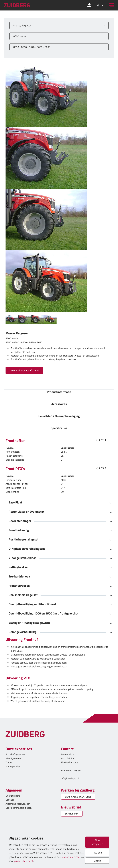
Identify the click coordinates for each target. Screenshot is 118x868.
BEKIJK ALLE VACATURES (78, 797)
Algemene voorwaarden (18, 804)
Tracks (9, 762)
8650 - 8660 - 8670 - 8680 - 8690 (32, 47)
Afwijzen (97, 853)
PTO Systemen (13, 758)
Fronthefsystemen (15, 754)
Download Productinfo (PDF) (24, 370)
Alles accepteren (97, 842)
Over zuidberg (13, 796)
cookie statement (71, 857)
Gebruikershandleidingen (19, 808)
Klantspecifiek (13, 766)
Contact (10, 800)
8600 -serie (20, 36)
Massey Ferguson (22, 25)
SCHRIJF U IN (72, 814)
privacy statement (24, 861)
